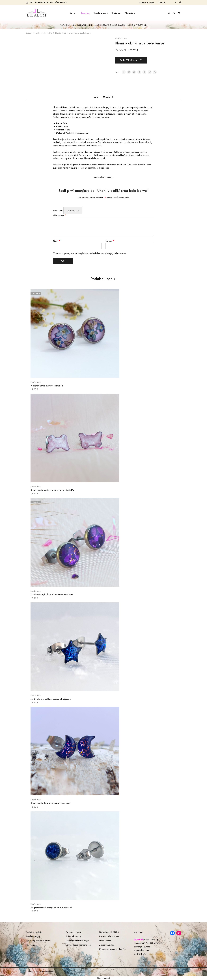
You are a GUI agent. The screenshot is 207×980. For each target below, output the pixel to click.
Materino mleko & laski (109, 936)
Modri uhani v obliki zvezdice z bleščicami (51, 699)
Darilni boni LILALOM (109, 932)
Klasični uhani (61, 33)
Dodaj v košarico (131, 60)
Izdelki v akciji (101, 13)
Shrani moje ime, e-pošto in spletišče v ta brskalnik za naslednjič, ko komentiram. (91, 253)
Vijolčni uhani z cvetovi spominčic (47, 386)
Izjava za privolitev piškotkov (38, 941)
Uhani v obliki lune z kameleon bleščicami (50, 803)
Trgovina (85, 13)
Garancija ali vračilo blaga (77, 941)
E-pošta (110, 241)
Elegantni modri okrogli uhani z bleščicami (51, 908)
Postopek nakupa (73, 936)
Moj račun (130, 13)
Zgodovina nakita (107, 945)
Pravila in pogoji (33, 936)
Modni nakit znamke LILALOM (113, 949)
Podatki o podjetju (34, 932)
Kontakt (162, 3)
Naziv (57, 241)
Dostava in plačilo (147, 3)
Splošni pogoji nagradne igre (79, 945)
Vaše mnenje (60, 215)
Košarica (116, 13)
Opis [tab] (96, 97)
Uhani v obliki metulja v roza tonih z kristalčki (52, 490)
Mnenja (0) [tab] (108, 97)
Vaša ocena (58, 210)
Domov (73, 13)
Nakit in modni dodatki (43, 33)
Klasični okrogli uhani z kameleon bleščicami (52, 595)
